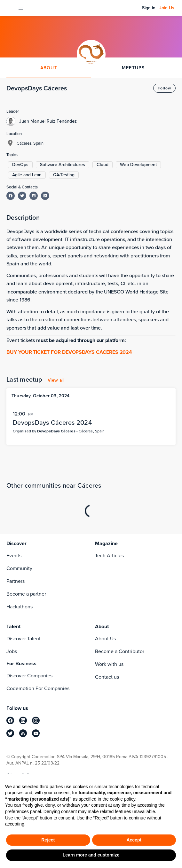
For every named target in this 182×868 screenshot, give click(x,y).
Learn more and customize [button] (91, 855)
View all (56, 380)
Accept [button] (134, 840)
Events (14, 556)
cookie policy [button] (123, 799)
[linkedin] (23, 720)
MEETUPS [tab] (133, 68)
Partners (16, 581)
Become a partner (26, 594)
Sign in (149, 8)
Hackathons (20, 607)
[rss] (23, 733)
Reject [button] (48, 840)
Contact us (107, 677)
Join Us (167, 8)
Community (19, 568)
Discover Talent (24, 639)
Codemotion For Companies (38, 688)
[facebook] (10, 720)
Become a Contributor (120, 651)
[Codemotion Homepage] (10, 8)
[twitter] (10, 733)
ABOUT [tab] (49, 68)
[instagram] (36, 720)
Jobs (12, 651)
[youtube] (36, 733)
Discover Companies (29, 676)
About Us (105, 639)
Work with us (109, 664)
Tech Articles (109, 556)
